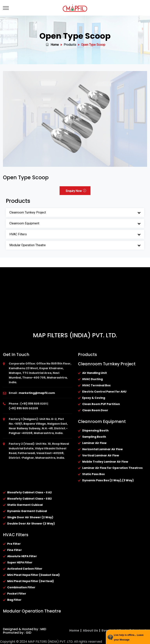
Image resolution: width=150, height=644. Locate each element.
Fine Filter (15, 550)
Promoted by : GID (17, 633)
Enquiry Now (76, 191)
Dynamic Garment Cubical (27, 511)
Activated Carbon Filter (25, 569)
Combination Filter (21, 587)
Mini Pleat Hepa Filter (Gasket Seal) (33, 575)
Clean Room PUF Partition (101, 404)
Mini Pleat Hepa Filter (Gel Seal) (31, 581)
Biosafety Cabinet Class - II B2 (29, 499)
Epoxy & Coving (94, 398)
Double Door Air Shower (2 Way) (31, 524)
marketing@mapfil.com (37, 393)
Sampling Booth (94, 437)
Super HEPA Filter (20, 562)
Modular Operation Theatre (28, 245)
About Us (90, 630)
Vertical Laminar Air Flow (101, 455)
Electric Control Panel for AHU (104, 392)
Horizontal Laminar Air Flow (102, 449)
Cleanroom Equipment (24, 223)
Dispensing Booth (95, 431)
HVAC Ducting (92, 379)
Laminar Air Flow (94, 443)
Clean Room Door (95, 410)
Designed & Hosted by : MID (25, 629)
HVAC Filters (18, 234)
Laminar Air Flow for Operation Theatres (112, 468)
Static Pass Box (93, 474)
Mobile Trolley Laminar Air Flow (105, 462)
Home (52, 45)
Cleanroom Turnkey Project (28, 212)
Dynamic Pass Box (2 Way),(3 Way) (108, 480)
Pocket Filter (17, 594)
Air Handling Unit (95, 373)
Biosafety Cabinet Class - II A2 (29, 492)
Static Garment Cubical (25, 505)
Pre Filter (14, 544)
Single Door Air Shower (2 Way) (30, 517)
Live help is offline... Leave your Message (129, 637)
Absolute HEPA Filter (22, 556)
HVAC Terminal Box (96, 385)
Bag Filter (14, 600)
